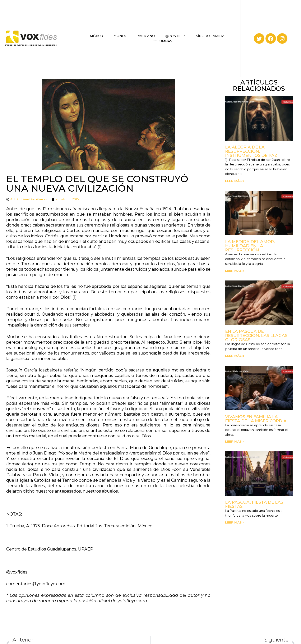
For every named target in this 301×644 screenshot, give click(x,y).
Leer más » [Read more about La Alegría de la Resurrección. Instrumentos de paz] (235, 181)
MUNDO (121, 36)
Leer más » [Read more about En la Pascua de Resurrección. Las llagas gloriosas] (235, 356)
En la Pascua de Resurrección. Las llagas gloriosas (256, 335)
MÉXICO (96, 36)
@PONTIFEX (175, 36)
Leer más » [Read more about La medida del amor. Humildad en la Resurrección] (235, 271)
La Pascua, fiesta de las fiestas (254, 504)
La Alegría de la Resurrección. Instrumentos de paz (251, 151)
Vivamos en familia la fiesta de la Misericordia (256, 419)
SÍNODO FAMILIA (210, 36)
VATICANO (146, 36)
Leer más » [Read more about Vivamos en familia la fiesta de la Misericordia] (235, 441)
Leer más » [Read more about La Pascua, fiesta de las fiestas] (235, 522)
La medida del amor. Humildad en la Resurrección (250, 246)
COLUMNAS (162, 41)
